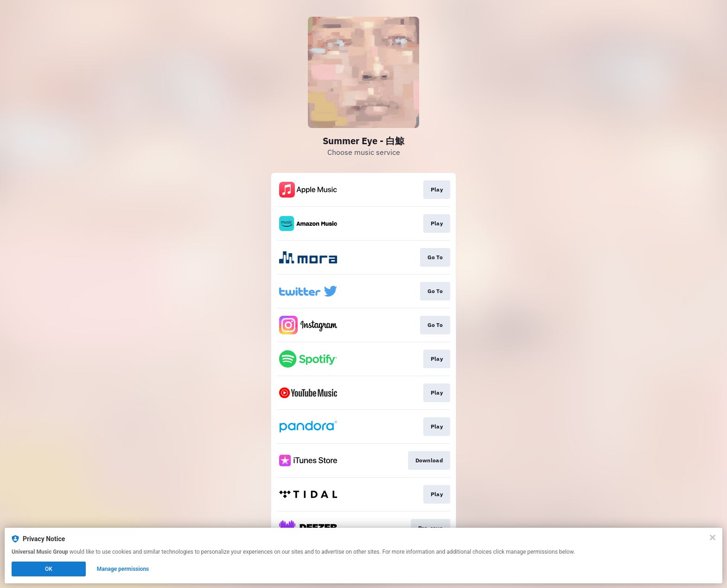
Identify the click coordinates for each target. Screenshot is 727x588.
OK (49, 569)
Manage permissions (123, 569)
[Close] (713, 537)
